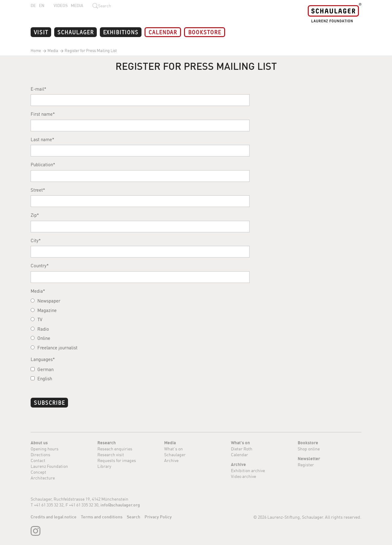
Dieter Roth (242, 449)
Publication (42, 165)
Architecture (43, 478)
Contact (38, 460)
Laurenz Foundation (49, 466)
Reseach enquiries (115, 449)
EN (42, 6)
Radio (40, 329)
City (35, 241)
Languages (42, 359)
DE (33, 6)
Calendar (163, 32)
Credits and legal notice (54, 517)
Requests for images (117, 460)
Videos (61, 6)
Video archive (243, 476)
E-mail (37, 89)
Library (104, 466)
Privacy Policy (158, 517)
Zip (34, 215)
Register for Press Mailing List (90, 51)
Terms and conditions (102, 517)
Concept (38, 472)
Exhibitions (121, 32)
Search (134, 517)
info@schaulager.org (120, 505)
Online (40, 338)
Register (306, 465)
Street (37, 190)
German (42, 369)
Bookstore (205, 32)
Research (107, 443)
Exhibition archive (248, 470)
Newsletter (309, 459)
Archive (171, 460)
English (41, 379)
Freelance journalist (54, 348)
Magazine (44, 310)
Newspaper (45, 301)
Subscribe (49, 402)
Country (39, 266)
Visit (41, 32)
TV (36, 319)
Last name (41, 139)
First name (42, 114)
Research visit (111, 455)
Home (36, 51)
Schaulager (75, 32)
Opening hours (45, 449)
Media (77, 6)
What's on (173, 449)
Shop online (309, 449)
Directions (40, 455)
